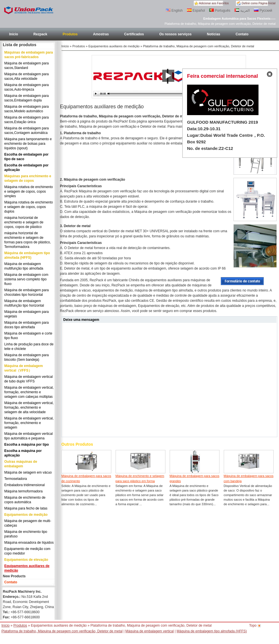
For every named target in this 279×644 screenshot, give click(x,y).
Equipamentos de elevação (26, 560)
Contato (242, 34)
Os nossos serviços (175, 34)
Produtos (70, 34)
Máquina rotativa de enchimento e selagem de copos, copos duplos (29, 207)
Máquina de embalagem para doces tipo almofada (26, 325)
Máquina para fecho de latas (26, 508)
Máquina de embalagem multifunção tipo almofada (24, 266)
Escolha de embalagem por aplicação (26, 168)
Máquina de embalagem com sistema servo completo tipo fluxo (26, 279)
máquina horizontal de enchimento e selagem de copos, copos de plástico (24, 222)
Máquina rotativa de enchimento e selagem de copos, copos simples (29, 191)
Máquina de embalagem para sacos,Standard (26, 66)
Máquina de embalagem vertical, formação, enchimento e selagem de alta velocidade (29, 407)
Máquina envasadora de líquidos (29, 543)
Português (220, 11)
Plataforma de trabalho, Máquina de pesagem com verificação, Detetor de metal (62, 631)
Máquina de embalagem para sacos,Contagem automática (26, 131)
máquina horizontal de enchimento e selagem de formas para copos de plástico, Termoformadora (27, 240)
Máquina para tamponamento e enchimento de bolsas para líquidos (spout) (28, 144)
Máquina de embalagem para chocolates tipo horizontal (26, 292)
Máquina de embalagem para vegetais (26, 314)
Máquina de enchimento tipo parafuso (26, 534)
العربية (242, 11)
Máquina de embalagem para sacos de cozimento (86, 478)
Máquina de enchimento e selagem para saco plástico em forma (140, 478)
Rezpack (40, 34)
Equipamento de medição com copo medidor (27, 551)
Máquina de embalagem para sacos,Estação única (26, 120)
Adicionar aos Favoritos (214, 3)
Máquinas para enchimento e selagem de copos (28, 178)
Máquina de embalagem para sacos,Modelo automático (26, 109)
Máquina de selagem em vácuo (28, 472)
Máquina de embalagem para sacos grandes (195, 478)
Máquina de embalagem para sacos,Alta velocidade (26, 76)
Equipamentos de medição (26, 515)
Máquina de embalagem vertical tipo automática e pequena (28, 436)
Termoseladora (16, 479)
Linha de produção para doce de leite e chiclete (29, 347)
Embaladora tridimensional (24, 485)
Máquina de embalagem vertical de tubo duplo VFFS (28, 379)
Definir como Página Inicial (259, 3)
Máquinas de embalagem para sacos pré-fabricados (29, 55)
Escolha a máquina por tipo (27, 445)
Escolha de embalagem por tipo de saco (26, 157)
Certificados (134, 34)
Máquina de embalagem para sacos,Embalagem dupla (26, 98)
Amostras (101, 34)
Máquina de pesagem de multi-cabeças (28, 523)
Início (14, 34)
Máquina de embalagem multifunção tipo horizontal (24, 303)
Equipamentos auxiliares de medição (27, 568)
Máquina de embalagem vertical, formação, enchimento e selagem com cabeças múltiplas (29, 392)
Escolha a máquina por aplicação (23, 453)
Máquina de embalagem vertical (149, 631)
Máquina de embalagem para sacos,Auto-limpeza (26, 87)
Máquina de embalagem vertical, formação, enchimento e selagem (29, 423)
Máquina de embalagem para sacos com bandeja (249, 478)
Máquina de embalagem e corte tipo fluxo (28, 336)
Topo (253, 625)
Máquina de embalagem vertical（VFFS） (23, 368)
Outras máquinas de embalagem (21, 464)
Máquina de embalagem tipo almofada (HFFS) (27, 255)
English (174, 11)
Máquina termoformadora (23, 491)
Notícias (214, 34)
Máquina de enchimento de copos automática (25, 500)
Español (196, 11)
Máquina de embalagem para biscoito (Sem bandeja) (26, 357)
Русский (263, 11)
